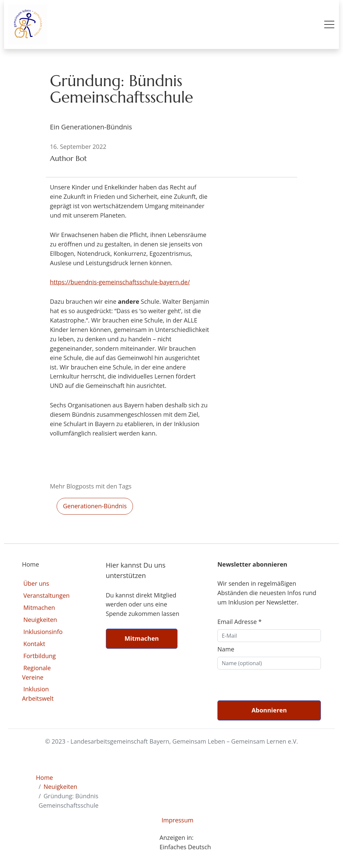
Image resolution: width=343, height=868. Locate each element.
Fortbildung (40, 656)
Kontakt (34, 644)
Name (226, 649)
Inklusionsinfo (43, 632)
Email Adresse (239, 622)
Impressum (177, 820)
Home (44, 777)
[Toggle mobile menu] (329, 24)
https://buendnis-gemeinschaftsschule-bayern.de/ (120, 282)
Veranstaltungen (47, 595)
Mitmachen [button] (142, 638)
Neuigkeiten (40, 620)
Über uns (36, 583)
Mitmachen (39, 607)
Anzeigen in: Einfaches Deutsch (185, 842)
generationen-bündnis (95, 506)
